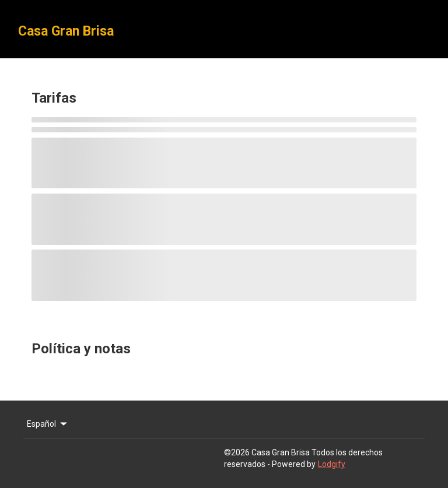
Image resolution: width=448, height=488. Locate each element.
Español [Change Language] (48, 424)
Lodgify (332, 464)
